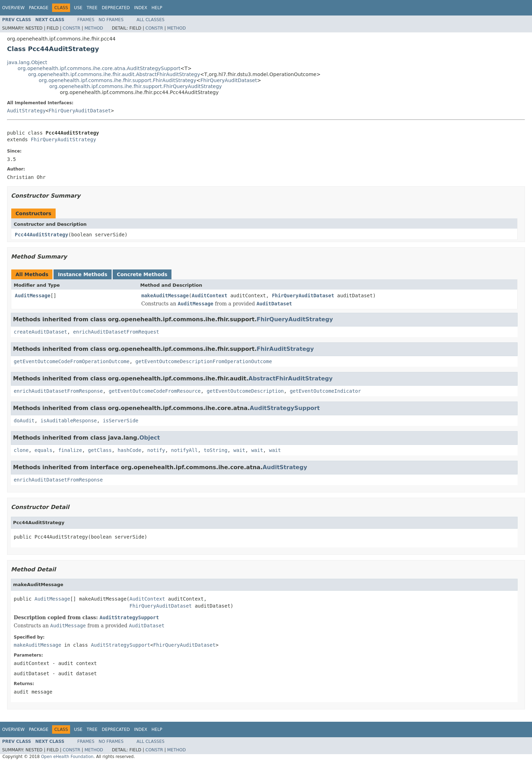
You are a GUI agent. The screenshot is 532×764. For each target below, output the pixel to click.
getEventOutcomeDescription (245, 391)
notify (156, 450)
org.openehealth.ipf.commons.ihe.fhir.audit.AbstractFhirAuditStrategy (114, 74)
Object (150, 438)
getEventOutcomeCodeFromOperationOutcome (72, 361)
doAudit (24, 421)
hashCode (129, 450)
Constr (71, 28)
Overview (13, 8)
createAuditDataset (40, 332)
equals (43, 450)
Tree (92, 8)
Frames (86, 20)
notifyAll (184, 450)
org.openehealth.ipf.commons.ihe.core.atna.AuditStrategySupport (99, 68)
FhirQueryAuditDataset (229, 80)
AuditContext (210, 296)
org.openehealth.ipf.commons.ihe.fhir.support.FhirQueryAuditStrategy (136, 86)
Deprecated (116, 8)
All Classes (151, 20)
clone (21, 450)
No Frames (111, 20)
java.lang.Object (27, 62)
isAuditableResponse (69, 421)
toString (216, 450)
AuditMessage (33, 296)
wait (239, 450)
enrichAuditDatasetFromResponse (58, 391)
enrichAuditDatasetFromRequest (116, 332)
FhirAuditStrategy (285, 349)
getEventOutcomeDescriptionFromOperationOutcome (204, 361)
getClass (100, 450)
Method (94, 28)
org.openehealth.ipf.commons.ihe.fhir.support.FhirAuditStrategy (118, 80)
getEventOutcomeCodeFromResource (155, 391)
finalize (70, 450)
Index (141, 8)
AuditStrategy (26, 111)
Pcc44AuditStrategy (42, 235)
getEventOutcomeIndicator (325, 391)
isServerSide (121, 421)
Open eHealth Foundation (67, 757)
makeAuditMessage (165, 296)
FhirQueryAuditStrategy (63, 139)
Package (39, 8)
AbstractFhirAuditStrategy (291, 378)
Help (157, 8)
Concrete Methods (142, 274)
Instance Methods (82, 274)
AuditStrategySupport (285, 408)
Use (78, 8)
